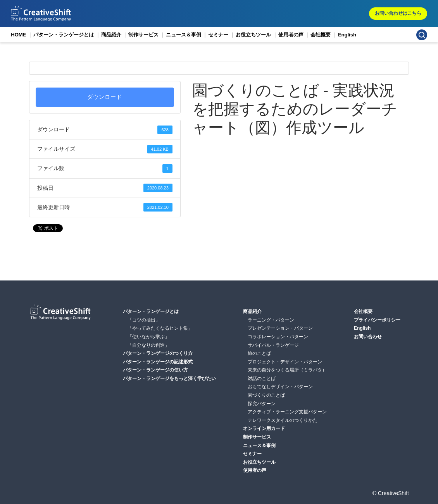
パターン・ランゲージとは (64, 35)
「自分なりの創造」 (148, 345)
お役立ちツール (253, 35)
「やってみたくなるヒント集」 (160, 328)
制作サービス (143, 35)
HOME (18, 35)
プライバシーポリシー (377, 320)
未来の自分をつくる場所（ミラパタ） (287, 370)
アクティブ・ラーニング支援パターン (287, 412)
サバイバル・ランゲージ (273, 345)
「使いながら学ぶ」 (148, 337)
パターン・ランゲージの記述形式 (158, 362)
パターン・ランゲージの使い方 (155, 370)
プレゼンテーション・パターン (280, 328)
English (347, 35)
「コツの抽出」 (144, 320)
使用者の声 (291, 35)
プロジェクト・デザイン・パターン (285, 362)
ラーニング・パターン (271, 320)
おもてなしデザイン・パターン (280, 387)
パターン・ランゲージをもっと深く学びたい (169, 378)
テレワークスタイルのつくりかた (283, 420)
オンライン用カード (264, 428)
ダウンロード (105, 97)
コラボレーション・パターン (278, 337)
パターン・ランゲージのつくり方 (158, 353)
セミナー (218, 35)
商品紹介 (111, 35)
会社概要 (321, 35)
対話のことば (262, 378)
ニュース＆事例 (184, 35)
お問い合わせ (368, 337)
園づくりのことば (266, 395)
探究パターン (262, 404)
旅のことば (259, 353)
